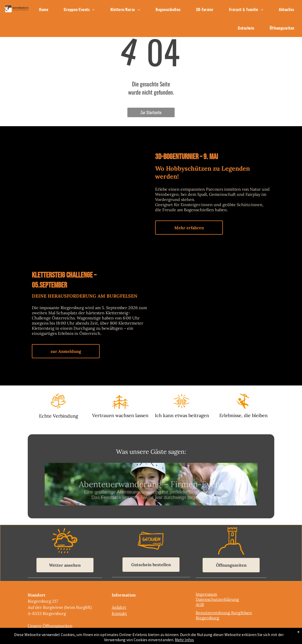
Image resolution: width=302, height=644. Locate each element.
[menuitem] (44, 9)
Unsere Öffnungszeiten (50, 626)
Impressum (206, 594)
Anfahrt (119, 607)
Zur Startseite (151, 112)
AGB (200, 604)
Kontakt (119, 613)
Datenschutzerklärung (217, 599)
